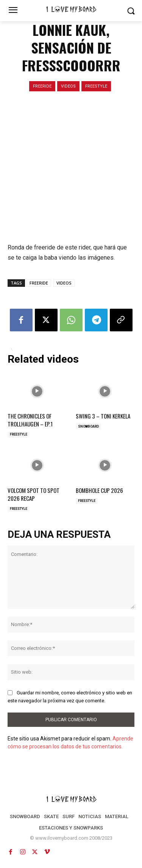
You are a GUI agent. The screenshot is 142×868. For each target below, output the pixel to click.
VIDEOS (68, 86)
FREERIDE (42, 86)
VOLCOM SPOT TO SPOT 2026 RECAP (34, 494)
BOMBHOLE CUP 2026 (99, 490)
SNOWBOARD (88, 426)
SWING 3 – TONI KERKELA (103, 416)
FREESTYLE (96, 86)
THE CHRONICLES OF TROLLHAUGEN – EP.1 (30, 420)
